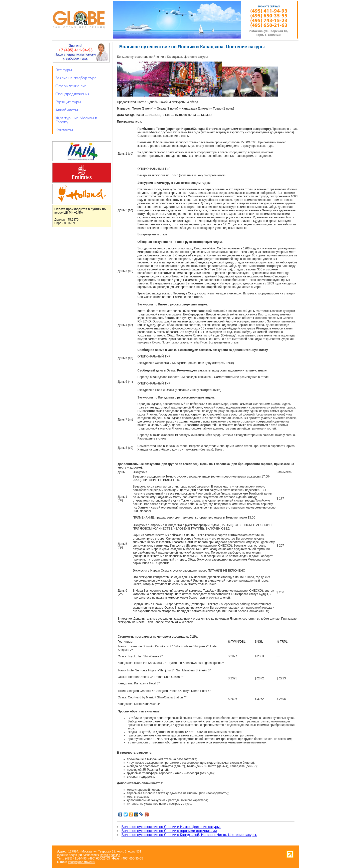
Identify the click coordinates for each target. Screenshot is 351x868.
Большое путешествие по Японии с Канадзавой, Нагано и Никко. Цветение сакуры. (189, 835)
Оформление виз (71, 86)
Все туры (64, 70)
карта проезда (110, 855)
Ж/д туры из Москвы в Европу (76, 120)
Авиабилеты (67, 110)
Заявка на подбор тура (76, 78)
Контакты (64, 130)
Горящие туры (68, 102)
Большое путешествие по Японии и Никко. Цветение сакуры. (171, 827)
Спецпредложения (73, 94)
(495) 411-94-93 (76, 858)
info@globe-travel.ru (82, 862)
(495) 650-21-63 (99, 858)
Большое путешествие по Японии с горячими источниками (169, 831)
